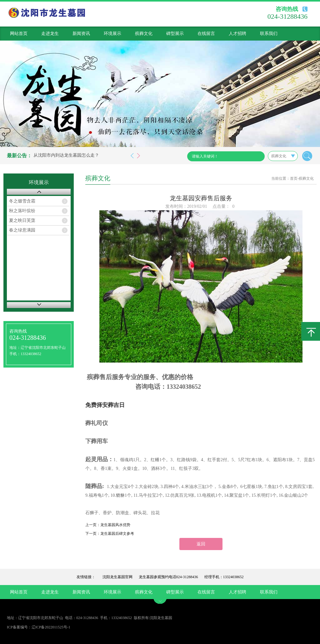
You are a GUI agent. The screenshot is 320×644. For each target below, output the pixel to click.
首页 (294, 178)
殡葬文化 (144, 34)
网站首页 (19, 34)
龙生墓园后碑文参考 (117, 534)
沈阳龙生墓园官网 (117, 577)
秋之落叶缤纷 (22, 211)
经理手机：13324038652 (224, 577)
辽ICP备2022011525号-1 (51, 627)
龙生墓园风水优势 (115, 525)
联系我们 (269, 34)
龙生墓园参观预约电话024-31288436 (168, 577)
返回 (201, 544)
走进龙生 (50, 34)
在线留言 (206, 34)
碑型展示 (175, 34)
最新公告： (19, 156)
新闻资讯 (81, 34)
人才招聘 (237, 34)
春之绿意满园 (22, 230)
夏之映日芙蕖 (22, 220)
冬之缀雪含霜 (22, 201)
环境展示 (112, 34)
